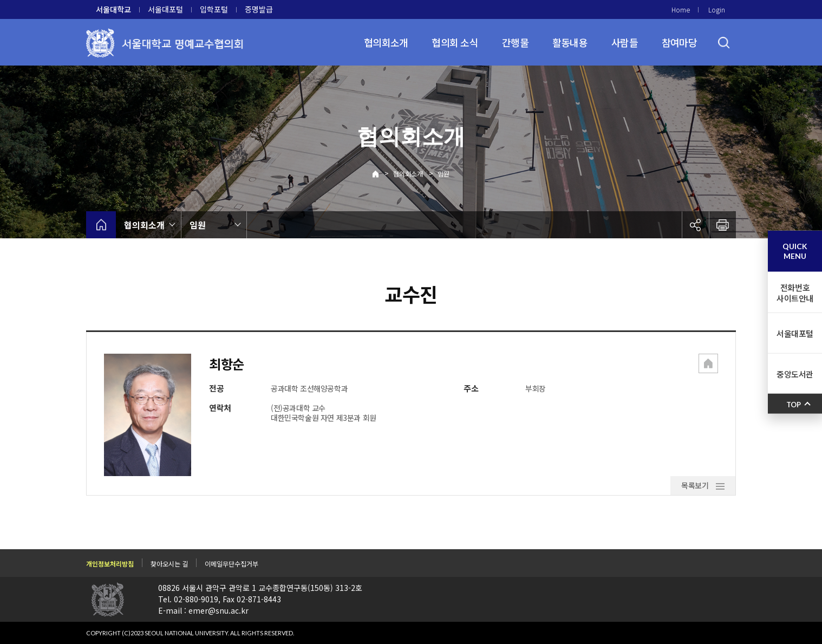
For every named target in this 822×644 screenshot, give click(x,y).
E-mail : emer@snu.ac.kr (203, 610)
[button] (708, 365)
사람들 (625, 42)
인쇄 (722, 225)
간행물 (515, 42)
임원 (443, 174)
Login (717, 9)
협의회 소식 (455, 42)
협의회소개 (386, 42)
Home (681, 9)
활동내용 (570, 42)
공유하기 (695, 225)
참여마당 (679, 42)
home (101, 225)
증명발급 (259, 9)
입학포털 (214, 9)
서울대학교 (113, 9)
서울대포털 (165, 9)
